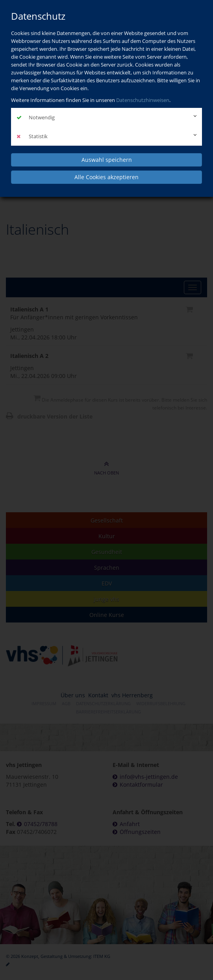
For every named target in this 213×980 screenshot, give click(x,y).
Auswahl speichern (107, 160)
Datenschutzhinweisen (143, 100)
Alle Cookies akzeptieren (106, 177)
